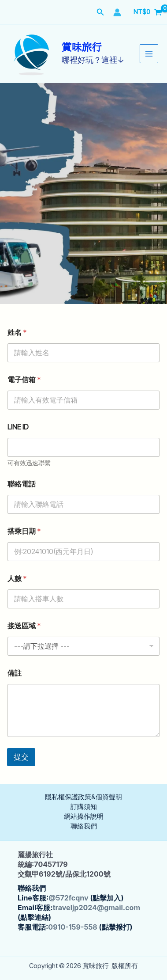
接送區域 (24, 626)
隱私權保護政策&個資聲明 (83, 797)
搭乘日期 (24, 531)
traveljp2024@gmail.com (96, 908)
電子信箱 (24, 380)
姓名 (17, 332)
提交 (21, 757)
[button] (100, 12)
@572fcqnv (68, 898)
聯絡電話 (22, 484)
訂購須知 (84, 807)
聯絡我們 (84, 826)
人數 (17, 579)
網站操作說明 (84, 817)
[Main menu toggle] (149, 53)
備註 (15, 673)
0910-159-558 (72, 927)
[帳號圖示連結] (117, 12)
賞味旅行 (82, 47)
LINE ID (18, 427)
